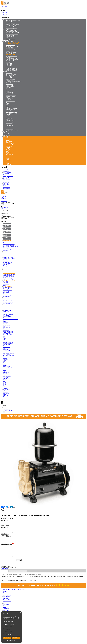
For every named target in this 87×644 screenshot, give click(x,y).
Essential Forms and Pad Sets (13, 24)
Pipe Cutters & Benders (11, 108)
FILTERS (5, 132)
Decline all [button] (16, 638)
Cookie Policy (7, 175)
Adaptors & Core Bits (11, 74)
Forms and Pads (7, 180)
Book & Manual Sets (11, 30)
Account (3, 196)
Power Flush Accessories (12, 68)
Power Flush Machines (11, 71)
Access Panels (9, 73)
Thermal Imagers (10, 61)
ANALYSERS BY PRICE (12, 44)
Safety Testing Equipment (12, 112)
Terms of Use (7, 185)
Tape (7, 124)
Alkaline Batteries (10, 77)
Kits (7, 97)
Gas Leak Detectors (11, 50)
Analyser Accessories (11, 45)
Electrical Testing (10, 49)
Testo (7, 163)
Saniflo (8, 157)
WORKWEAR (6, 135)
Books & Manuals (8, 172)
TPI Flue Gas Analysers (11, 58)
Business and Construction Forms (14, 21)
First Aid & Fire (10, 84)
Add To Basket (4, 534)
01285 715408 (4, 7)
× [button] (20, 613)
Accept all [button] (7, 638)
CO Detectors (9, 47)
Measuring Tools (10, 54)
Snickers (8, 160)
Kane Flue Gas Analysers (12, 52)
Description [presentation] (5, 571)
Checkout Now (4, 214)
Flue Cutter (9, 88)
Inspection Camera (10, 51)
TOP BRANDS (7, 136)
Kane (7, 151)
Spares (8, 119)
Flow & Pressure (10, 86)
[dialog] (11, 627)
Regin (8, 153)
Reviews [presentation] (24, 571)
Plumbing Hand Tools (11, 110)
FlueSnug (8, 89)
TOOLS (5, 72)
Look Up (19, 560)
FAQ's (5, 178)
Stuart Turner (9, 161)
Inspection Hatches (10, 96)
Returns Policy (7, 182)
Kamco (8, 150)
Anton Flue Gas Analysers (12, 46)
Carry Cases (9, 22)
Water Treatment (10, 129)
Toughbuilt (9, 164)
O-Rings (8, 103)
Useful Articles (7, 187)
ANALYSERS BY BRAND (12, 43)
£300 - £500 (9, 63)
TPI (7, 162)
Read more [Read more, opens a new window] (11, 621)
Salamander (9, 156)
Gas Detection (9, 93)
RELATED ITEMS (10, 55)
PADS (5, 19)
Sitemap (6, 183)
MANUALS (6, 29)
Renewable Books (10, 37)
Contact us (6, 174)
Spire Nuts (9, 122)
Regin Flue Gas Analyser (12, 56)
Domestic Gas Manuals (11, 32)
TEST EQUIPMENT (8, 41)
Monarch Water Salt (11, 101)
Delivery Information (8, 176)
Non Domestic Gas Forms (12, 26)
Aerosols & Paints (10, 75)
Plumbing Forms (10, 27)
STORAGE (6, 134)
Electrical (8, 83)
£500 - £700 (9, 65)
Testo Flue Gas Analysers (12, 60)
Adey (7, 138)
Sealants (8, 116)
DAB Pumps (9, 146)
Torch (8, 127)
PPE (7, 107)
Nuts (7, 102)
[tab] (5, 571)
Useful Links (7, 188)
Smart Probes (9, 57)
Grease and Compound (11, 95)
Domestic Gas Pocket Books (12, 33)
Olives (8, 106)
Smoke (8, 117)
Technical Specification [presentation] (15, 571)
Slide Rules (9, 38)
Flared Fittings (9, 85)
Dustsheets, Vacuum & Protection (14, 82)
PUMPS (5, 133)
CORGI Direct (9, 145)
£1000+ (8, 62)
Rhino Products (10, 155)
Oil (7, 105)
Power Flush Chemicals (11, 69)
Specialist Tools (10, 121)
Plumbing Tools (10, 111)
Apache (8, 140)
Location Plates (10, 100)
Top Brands (6, 186)
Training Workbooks (11, 39)
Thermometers (9, 125)
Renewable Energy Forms (12, 28)
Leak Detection (10, 99)
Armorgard (9, 142)
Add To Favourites (5, 535)
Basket (3, 199)
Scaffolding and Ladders (12, 113)
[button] (11, 641)
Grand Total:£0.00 (4, 207)
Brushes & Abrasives (11, 79)
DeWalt (8, 147)
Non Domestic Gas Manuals (12, 34)
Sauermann (9, 158)
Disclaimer (6, 177)
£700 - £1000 (9, 66)
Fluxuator (8, 90)
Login (5, 15)
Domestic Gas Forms (11, 23)
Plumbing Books (10, 35)
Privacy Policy (7, 181)
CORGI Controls (10, 144)
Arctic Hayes (9, 141)
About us (6, 170)
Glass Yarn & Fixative (11, 94)
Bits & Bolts (9, 78)
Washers (8, 128)
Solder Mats (9, 118)
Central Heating (10, 80)
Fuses (8, 91)
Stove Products (10, 123)
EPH (7, 149)
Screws (8, 114)
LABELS (5, 40)
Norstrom (8, 152)
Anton (8, 139)
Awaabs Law (7, 171)
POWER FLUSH (7, 67)
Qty (14, 532)
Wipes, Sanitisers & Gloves (12, 130)
